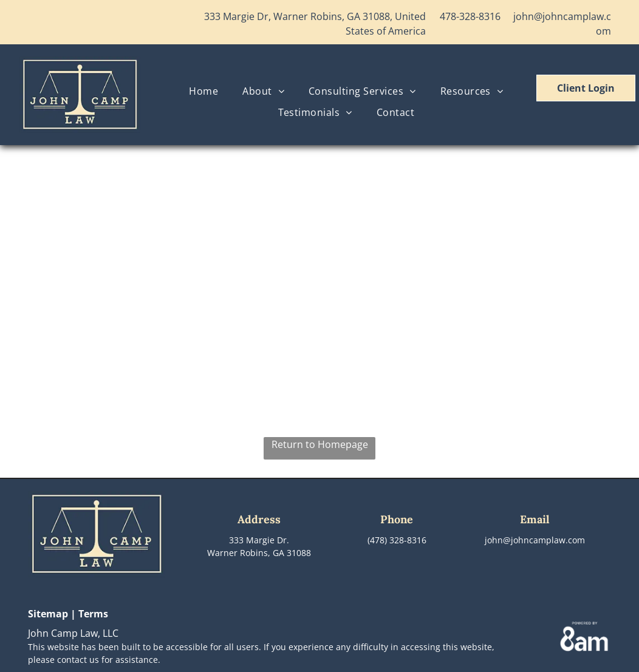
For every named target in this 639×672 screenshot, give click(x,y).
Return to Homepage (320, 444)
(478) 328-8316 (397, 540)
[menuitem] (203, 91)
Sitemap (48, 614)
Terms (93, 614)
